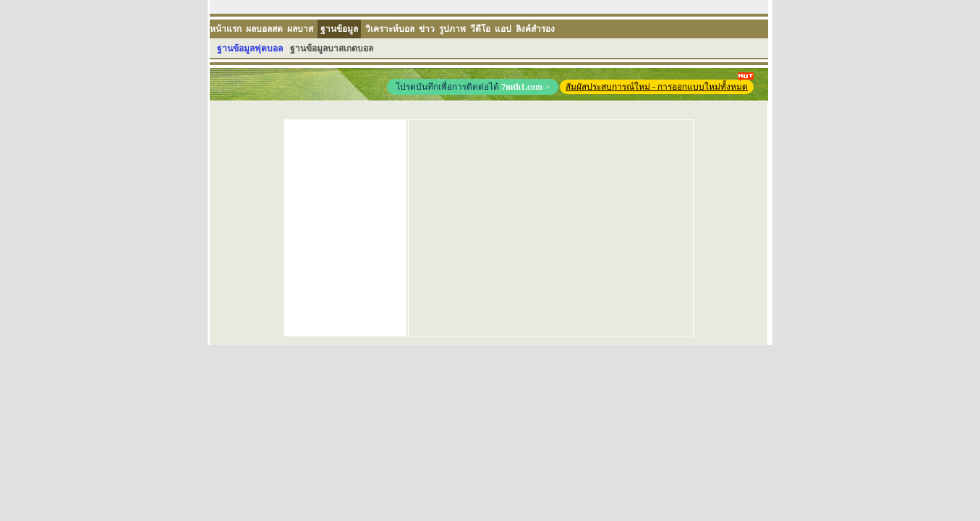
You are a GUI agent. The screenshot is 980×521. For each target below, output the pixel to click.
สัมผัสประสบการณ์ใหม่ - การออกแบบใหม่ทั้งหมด (660, 86)
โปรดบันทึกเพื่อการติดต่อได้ (473, 87)
